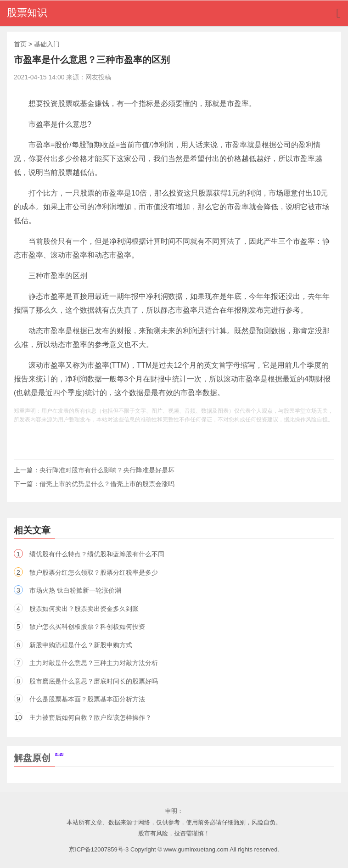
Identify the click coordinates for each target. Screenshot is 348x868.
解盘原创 (39, 758)
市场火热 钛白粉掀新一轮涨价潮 (75, 590)
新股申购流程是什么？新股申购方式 (81, 645)
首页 (20, 44)
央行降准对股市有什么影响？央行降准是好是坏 (107, 470)
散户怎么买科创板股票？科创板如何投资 (87, 627)
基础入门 (47, 44)
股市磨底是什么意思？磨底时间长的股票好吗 (94, 681)
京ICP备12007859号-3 (99, 849)
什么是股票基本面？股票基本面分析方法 (87, 699)
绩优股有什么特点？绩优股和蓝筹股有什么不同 (97, 554)
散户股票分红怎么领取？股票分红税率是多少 (94, 572)
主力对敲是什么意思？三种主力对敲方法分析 (94, 663)
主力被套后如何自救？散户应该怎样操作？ (90, 717)
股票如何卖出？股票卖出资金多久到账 (84, 609)
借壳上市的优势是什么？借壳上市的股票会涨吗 (107, 484)
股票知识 (27, 13)
